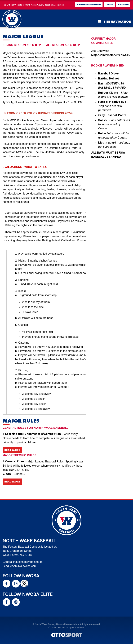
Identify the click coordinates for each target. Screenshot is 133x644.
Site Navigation (115, 22)
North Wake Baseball (30, 541)
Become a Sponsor (89, 5)
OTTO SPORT (58, 628)
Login (109, 5)
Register (123, 5)
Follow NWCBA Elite (28, 594)
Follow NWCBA (21, 576)
